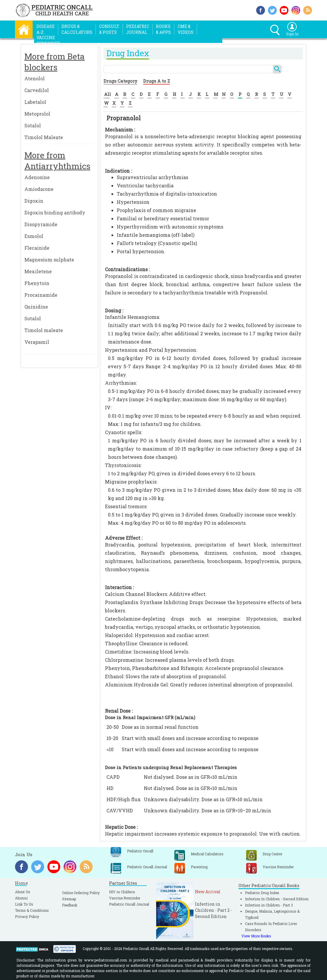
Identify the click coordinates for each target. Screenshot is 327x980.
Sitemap (69, 899)
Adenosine (37, 177)
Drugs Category (120, 81)
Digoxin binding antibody (55, 212)
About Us (23, 892)
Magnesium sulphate (49, 260)
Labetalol (35, 102)
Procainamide (41, 295)
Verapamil (37, 342)
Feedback (70, 905)
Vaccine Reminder (125, 898)
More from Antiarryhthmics (57, 161)
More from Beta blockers (55, 62)
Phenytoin (37, 283)
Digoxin (34, 201)
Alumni (21, 898)
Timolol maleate (44, 330)
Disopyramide (41, 224)
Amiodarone (39, 189)
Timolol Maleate (44, 137)
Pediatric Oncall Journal (129, 904)
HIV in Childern (122, 892)
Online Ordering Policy (81, 893)
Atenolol (35, 78)
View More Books (256, 936)
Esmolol (34, 236)
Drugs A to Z (157, 81)
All (107, 94)
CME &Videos (186, 29)
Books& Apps (163, 29)
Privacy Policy (27, 916)
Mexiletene (38, 271)
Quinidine (36, 307)
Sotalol (33, 125)
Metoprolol (37, 114)
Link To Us (24, 904)
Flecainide (37, 248)
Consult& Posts (109, 29)
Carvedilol (37, 90)
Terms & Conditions (32, 910)
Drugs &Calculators (77, 29)
